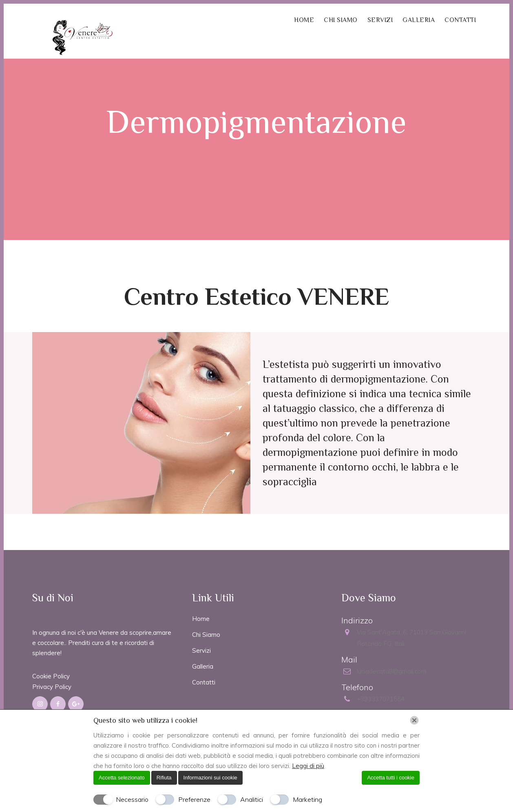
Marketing (307, 799)
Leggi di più (308, 766)
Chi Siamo (206, 635)
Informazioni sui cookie (210, 778)
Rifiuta (164, 778)
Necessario (132, 799)
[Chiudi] (414, 720)
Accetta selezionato (122, 778)
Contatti (204, 682)
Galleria (203, 666)
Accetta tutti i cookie (391, 778)
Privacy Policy (52, 687)
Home (201, 619)
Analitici (252, 799)
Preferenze (194, 799)
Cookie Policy (51, 676)
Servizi (201, 650)
